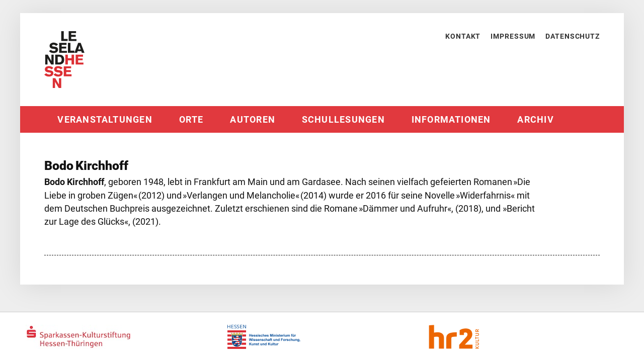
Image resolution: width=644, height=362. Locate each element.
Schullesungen (343, 120)
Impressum (513, 36)
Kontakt (463, 36)
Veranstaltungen (105, 120)
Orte (191, 120)
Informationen (451, 120)
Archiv (535, 120)
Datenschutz (573, 36)
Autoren (253, 120)
